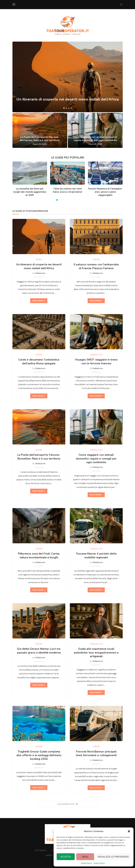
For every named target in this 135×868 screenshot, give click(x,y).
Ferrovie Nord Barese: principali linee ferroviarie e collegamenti (96, 753)
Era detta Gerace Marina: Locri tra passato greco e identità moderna (39, 651)
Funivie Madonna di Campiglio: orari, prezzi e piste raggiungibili (105, 192)
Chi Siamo (41, 850)
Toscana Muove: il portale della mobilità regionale (96, 555)
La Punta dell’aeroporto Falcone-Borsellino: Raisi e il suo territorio (40, 139)
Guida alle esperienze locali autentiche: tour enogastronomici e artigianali (96, 653)
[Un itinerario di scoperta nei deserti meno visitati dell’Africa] (68, 77)
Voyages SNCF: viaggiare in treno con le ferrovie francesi (96, 361)
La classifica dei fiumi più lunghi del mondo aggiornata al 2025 (30, 192)
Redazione (40, 273)
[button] (129, 831)
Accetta (66, 857)
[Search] (121, 5)
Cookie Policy (86, 863)
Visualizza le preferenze (113, 857)
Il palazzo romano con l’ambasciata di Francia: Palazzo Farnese (96, 266)
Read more (39, 301)
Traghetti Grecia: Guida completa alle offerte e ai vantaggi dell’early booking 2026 (39, 755)
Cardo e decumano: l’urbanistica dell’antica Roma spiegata (39, 361)
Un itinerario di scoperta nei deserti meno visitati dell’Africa (68, 101)
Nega (85, 857)
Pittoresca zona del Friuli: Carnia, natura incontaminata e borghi (39, 555)
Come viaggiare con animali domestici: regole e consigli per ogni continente (95, 139)
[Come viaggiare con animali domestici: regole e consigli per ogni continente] (95, 130)
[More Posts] (68, 804)
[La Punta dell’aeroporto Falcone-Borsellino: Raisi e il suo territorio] (40, 130)
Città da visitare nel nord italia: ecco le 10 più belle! (67, 190)
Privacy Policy (99, 863)
